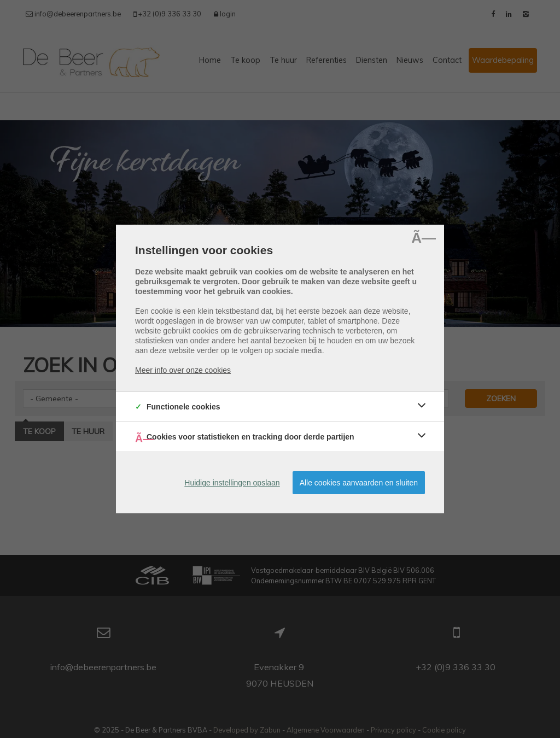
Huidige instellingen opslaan (232, 483)
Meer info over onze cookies (183, 370)
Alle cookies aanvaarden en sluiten (359, 483)
